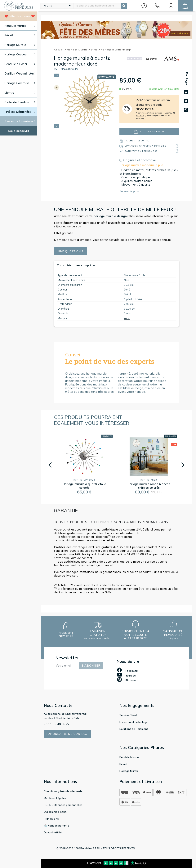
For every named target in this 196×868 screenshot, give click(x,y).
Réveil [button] (20, 35)
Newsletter (67, 658)
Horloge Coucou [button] (20, 54)
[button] (144, 6)
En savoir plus (129, 191)
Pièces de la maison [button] (20, 121)
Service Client (128, 715)
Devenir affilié (53, 832)
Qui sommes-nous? (56, 812)
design (110, 216)
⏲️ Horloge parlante (56, 826)
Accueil (60, 50)
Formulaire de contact (67, 734)
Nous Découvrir (19, 131)
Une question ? (72, 251)
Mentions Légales (55, 798)
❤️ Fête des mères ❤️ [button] (20, 16)
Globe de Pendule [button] (20, 102)
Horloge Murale (79, 50)
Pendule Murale (129, 757)
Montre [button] (20, 93)
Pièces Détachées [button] (21, 112)
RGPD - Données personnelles (63, 805)
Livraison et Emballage (134, 722)
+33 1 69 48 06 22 (57, 724)
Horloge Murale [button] (20, 45)
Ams (127, 318)
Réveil (123, 764)
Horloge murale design (116, 50)
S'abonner (91, 666)
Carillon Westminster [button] (20, 73)
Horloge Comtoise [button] (20, 83)
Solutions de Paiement (134, 729)
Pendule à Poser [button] (20, 64)
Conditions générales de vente (63, 791)
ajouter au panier (149, 132)
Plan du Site (51, 819)
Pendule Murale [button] (20, 26)
